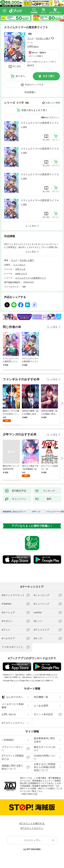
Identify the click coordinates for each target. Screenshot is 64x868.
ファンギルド (19, 265)
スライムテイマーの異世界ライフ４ (40, 200)
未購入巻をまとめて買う (34, 110)
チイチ (30, 38)
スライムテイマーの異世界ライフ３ (40, 174)
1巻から (44, 117)
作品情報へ (30, 92)
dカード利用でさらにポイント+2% (41, 62)
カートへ (20, 76)
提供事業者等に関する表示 (45, 740)
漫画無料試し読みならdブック (14, 512)
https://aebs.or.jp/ (30, 794)
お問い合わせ (9, 714)
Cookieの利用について (45, 757)
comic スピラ (21, 274)
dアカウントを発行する (32, 823)
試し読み (17, 66)
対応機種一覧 (41, 697)
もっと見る (52, 327)
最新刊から (55, 117)
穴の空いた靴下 (43, 38)
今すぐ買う (49, 76)
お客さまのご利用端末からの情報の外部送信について (45, 767)
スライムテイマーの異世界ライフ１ (40, 123)
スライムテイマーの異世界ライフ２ (40, 149)
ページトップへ (32, 840)
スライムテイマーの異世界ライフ (31, 278)
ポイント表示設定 (43, 714)
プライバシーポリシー (12, 749)
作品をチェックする (34, 85)
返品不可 (31, 65)
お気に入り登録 (53, 103)
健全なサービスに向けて (45, 749)
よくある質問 (41, 706)
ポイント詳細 (35, 56)
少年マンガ (20, 269)
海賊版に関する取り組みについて (12, 767)
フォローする (53, 38)
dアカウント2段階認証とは (13, 757)
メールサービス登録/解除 (13, 706)
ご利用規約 (8, 740)
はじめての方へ (12, 697)
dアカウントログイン (13, 723)
